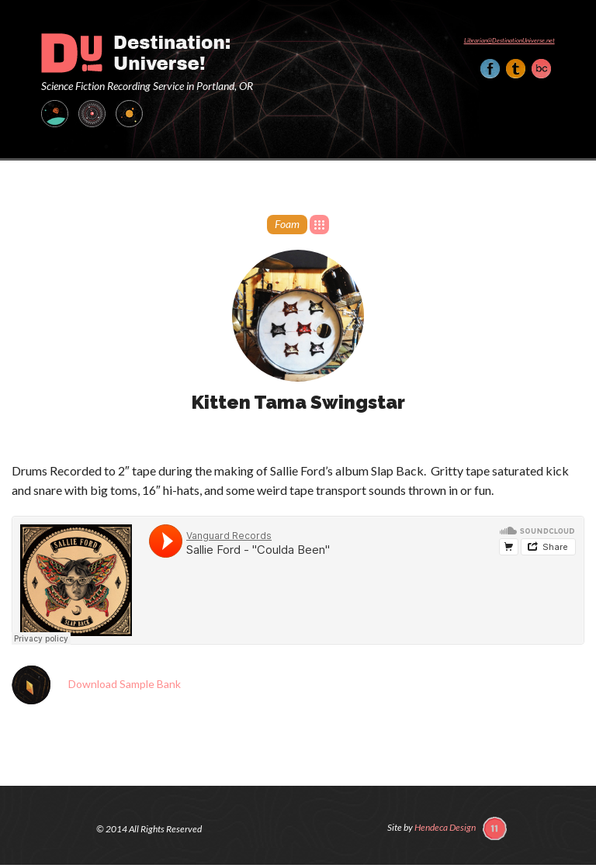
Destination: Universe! (135, 53)
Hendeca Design (445, 827)
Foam (287, 224)
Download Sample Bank (125, 683)
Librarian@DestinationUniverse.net (509, 40)
